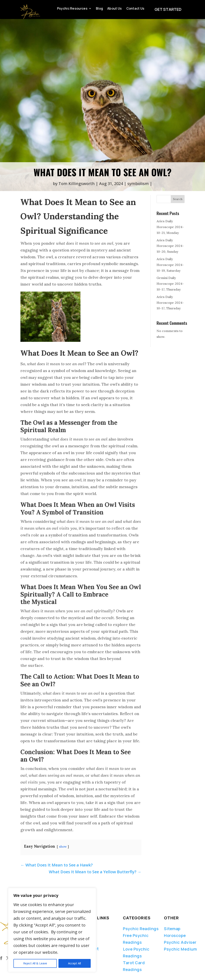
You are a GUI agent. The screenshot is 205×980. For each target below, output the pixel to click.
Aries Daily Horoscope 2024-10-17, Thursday (170, 303)
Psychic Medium (180, 949)
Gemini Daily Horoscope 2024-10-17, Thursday (170, 284)
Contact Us (135, 9)
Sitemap (172, 929)
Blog (99, 9)
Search (178, 199)
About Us (115, 9)
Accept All (74, 963)
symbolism (138, 184)
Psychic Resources (72, 9)
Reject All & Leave (35, 963)
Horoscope (175, 935)
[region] (52, 930)
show (63, 847)
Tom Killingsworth (77, 184)
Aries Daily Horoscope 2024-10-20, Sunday (170, 246)
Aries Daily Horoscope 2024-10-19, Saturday (170, 265)
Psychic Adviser (180, 942)
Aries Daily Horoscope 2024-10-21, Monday (170, 227)
